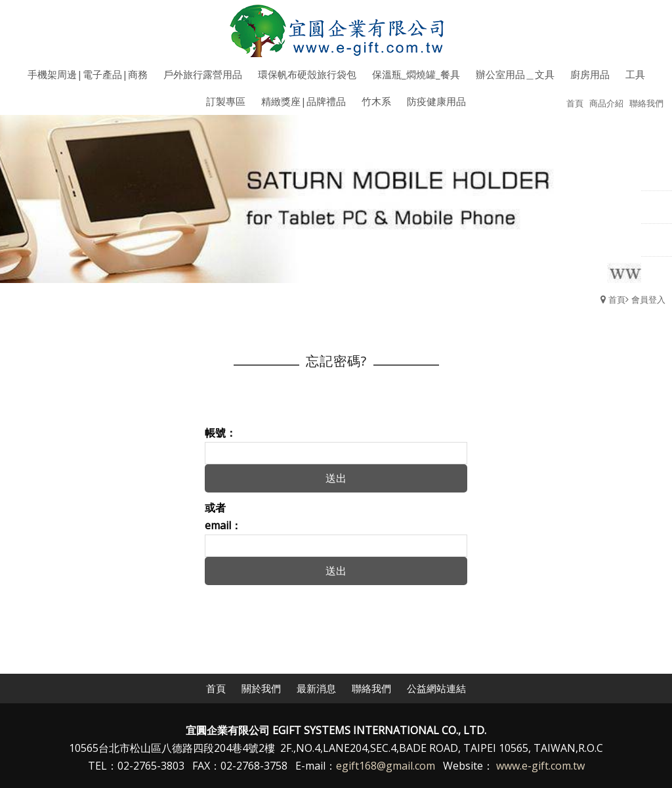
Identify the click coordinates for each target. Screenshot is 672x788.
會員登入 (648, 299)
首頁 (617, 299)
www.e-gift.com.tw (540, 766)
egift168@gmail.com (386, 766)
